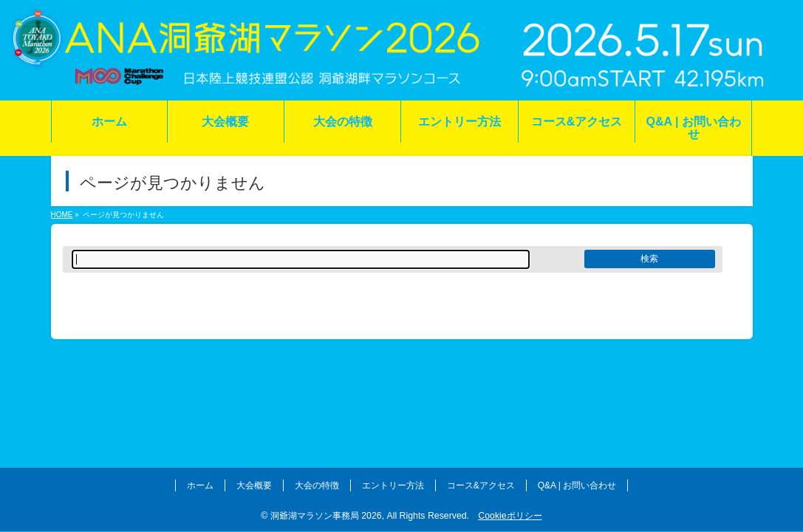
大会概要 (254, 485)
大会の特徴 (317, 485)
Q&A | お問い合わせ (577, 485)
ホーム (200, 485)
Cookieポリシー (510, 516)
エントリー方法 (393, 485)
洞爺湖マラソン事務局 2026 (326, 516)
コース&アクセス (481, 485)
